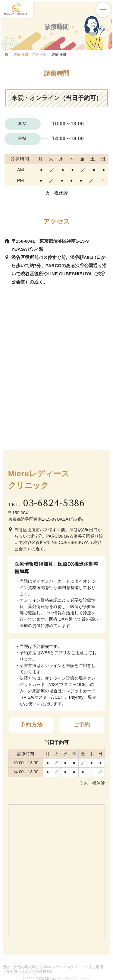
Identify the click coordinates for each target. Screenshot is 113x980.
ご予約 (82, 725)
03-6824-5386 (54, 503)
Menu (103, 10)
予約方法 (31, 725)
